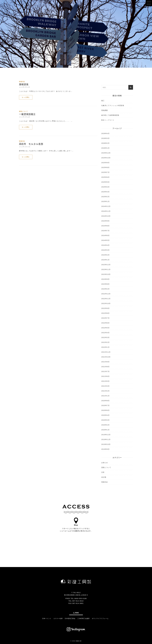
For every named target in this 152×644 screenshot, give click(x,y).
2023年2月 (105, 289)
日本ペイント (47, 618)
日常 (103, 472)
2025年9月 (105, 163)
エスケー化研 (58, 618)
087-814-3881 (78, 603)
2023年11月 (106, 269)
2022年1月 (105, 347)
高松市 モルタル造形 (31, 144)
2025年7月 (105, 172)
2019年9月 (105, 449)
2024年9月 (105, 221)
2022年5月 (105, 328)
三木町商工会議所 (84, 618)
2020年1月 (105, 430)
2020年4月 (105, 415)
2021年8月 (105, 367)
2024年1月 (105, 260)
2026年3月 (105, 138)
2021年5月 (105, 381)
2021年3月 (105, 386)
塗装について (23, 111)
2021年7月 (105, 371)
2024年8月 (105, 226)
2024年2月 (105, 255)
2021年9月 (105, 362)
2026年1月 (105, 148)
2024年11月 (106, 211)
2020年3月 (105, 420)
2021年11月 (106, 352)
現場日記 (22, 82)
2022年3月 (105, 337)
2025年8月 (105, 167)
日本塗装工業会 (70, 618)
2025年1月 (105, 201)
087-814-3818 (78, 601)
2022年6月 (105, 323)
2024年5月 (105, 240)
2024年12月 (106, 206)
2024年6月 (105, 235)
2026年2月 (105, 143)
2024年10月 (106, 216)
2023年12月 (106, 265)
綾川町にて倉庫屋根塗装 (110, 115)
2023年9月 (105, 279)
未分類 (104, 477)
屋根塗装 (24, 84)
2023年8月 (105, 284)
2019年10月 (106, 444)
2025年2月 (105, 197)
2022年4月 (105, 333)
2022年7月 (105, 318)
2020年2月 (105, 425)
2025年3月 (105, 192)
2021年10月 (106, 357)
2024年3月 (105, 250)
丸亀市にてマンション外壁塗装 (113, 105)
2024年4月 (105, 245)
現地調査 (105, 110)
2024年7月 (105, 231)
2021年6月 (105, 376)
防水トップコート (108, 120)
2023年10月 (106, 274)
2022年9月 (105, 308)
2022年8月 (105, 313)
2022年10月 (106, 303)
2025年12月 (106, 153)
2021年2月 (105, 391)
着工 (103, 101)
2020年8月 (105, 401)
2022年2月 (105, 342)
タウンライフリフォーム (100, 618)
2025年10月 (106, 158)
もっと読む (26, 97)
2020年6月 (105, 410)
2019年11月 (106, 439)
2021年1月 (105, 396)
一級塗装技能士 (27, 114)
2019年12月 (106, 435)
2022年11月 (106, 299)
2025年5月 (105, 182)
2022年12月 (106, 294)
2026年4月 (105, 133)
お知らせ (105, 463)
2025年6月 (105, 177)
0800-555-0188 (80, 598)
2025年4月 (105, 187)
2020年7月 (105, 405)
